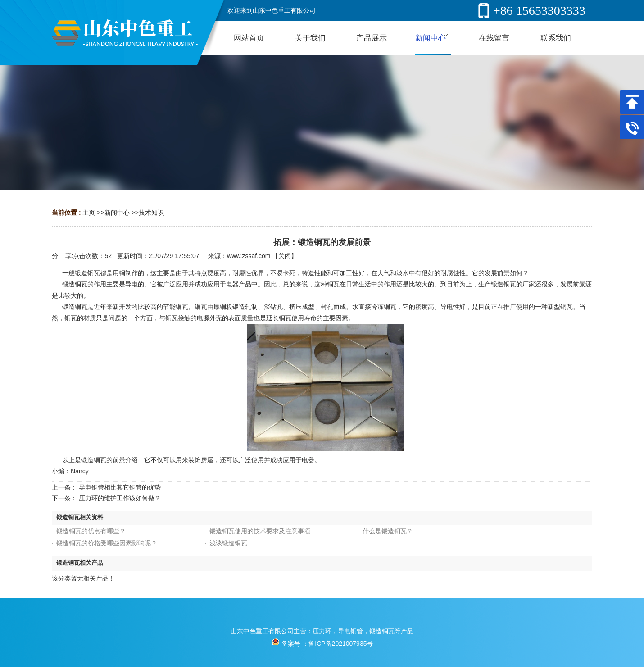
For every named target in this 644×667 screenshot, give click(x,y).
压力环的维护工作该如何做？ (120, 498)
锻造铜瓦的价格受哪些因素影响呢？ (107, 543)
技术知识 (151, 213)
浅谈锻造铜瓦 (228, 543)
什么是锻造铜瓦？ (388, 531)
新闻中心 (117, 213)
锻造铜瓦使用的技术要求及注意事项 (260, 531)
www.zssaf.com (249, 256)
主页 (89, 213)
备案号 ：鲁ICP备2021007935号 (322, 644)
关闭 (285, 256)
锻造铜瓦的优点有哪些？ (91, 531)
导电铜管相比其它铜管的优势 (120, 487)
